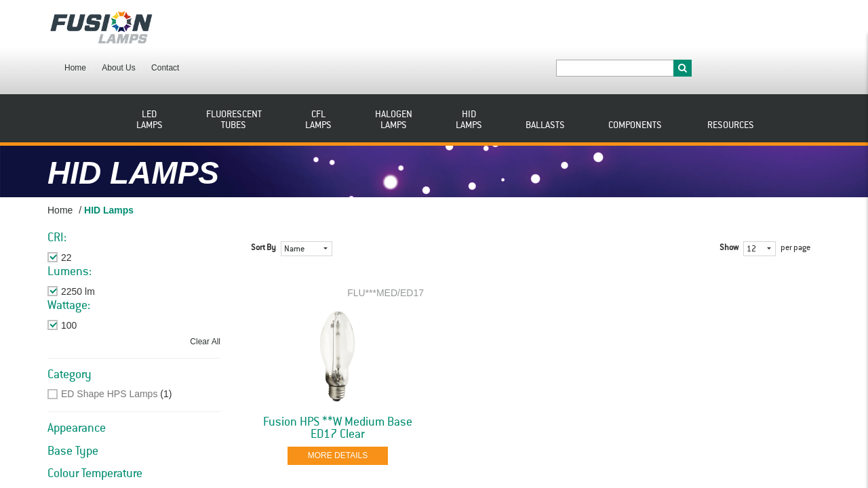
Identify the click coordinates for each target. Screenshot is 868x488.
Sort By (263, 209)
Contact (294, 26)
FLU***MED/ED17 (386, 254)
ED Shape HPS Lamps (109, 355)
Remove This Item (99, 219)
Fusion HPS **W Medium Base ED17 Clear (338, 390)
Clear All (205, 303)
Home (204, 26)
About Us (247, 26)
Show (729, 209)
